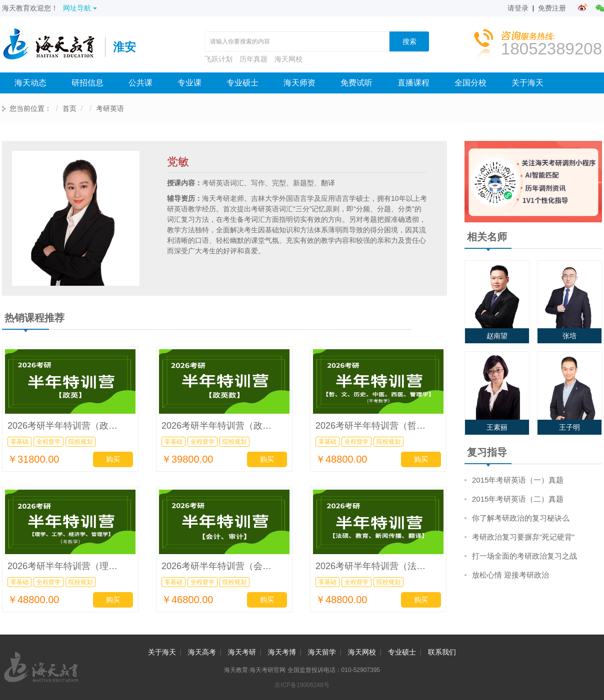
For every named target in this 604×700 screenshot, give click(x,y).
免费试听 (356, 83)
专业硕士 (242, 83)
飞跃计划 (218, 59)
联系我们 (442, 652)
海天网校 (288, 59)
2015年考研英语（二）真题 (518, 499)
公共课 (140, 83)
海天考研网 (53, 47)
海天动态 (30, 83)
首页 (69, 108)
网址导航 (80, 8)
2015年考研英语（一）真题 (518, 480)
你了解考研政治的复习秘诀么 (521, 518)
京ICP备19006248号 (302, 685)
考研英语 (110, 108)
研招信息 (87, 83)
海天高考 (202, 652)
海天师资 (299, 83)
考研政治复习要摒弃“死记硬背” (523, 537)
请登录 (518, 8)
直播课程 (413, 83)
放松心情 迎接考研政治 (510, 575)
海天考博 (282, 652)
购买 (113, 459)
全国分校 (470, 83)
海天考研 (242, 652)
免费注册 (552, 8)
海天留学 (322, 652)
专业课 (189, 83)
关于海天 (527, 83)
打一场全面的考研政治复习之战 (524, 556)
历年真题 (253, 59)
